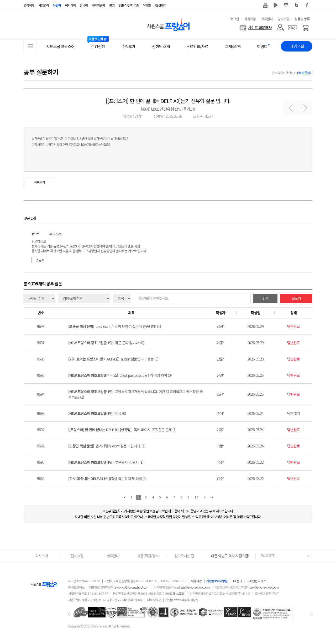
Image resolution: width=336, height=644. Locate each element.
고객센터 (267, 19)
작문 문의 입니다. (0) (106, 343)
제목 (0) (97, 413)
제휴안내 (113, 556)
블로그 (297, 5)
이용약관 (196, 581)
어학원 (147, 5)
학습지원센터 (285, 73)
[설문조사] (256, 28)
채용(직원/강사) (148, 556)
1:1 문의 (237, 581)
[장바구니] (305, 28)
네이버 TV (276, 5)
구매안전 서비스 (256, 581)
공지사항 (283, 19)
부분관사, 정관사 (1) (106, 462)
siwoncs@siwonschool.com (132, 587)
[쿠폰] (293, 28)
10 (196, 497)
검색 (265, 298)
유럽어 (57, 5)
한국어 (84, 5)
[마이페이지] (280, 28)
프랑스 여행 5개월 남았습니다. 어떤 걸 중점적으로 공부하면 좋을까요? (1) (135, 394)
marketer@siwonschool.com (192, 587)
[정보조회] (179, 593)
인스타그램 (286, 5)
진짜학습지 (98, 5)
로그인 (235, 19)
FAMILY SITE (267, 555)
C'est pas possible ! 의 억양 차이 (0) (120, 375)
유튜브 (265, 5)
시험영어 (44, 5)
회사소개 (41, 556)
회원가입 (250, 19)
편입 (112, 5)
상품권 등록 (302, 19)
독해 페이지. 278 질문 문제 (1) (122, 430)
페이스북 (307, 5)
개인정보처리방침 (217, 581)
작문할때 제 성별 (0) (107, 478)
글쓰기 (296, 298)
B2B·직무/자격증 (129, 5)
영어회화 (29, 5)
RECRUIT (160, 5)
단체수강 (77, 556)
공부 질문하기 (304, 73)
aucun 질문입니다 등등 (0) (113, 359)
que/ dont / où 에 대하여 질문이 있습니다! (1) (115, 326)
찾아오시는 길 (184, 556)
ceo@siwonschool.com (264, 587)
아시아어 (70, 5)
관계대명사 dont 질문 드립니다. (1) (107, 446)
